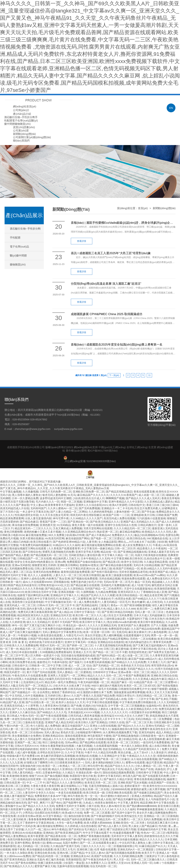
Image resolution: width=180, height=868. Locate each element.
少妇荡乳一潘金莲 (73, 863)
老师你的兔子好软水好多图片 (46, 642)
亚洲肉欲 (48, 833)
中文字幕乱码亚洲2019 (81, 568)
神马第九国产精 (132, 776)
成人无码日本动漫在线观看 (22, 652)
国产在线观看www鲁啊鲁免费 (49, 689)
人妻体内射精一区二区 (127, 512)
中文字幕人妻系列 (128, 803)
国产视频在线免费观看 (84, 579)
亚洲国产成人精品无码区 (60, 722)
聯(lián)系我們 (21, 141)
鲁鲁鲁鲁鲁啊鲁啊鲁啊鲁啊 (44, 819)
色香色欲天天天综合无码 (135, 665)
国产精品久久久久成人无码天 (143, 498)
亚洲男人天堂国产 (58, 676)
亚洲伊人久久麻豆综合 (22, 712)
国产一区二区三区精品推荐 (115, 679)
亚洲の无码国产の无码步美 (20, 826)
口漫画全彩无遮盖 (33, 722)
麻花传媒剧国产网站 (77, 538)
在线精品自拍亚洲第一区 (32, 779)
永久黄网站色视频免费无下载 (120, 732)
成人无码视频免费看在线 (19, 568)
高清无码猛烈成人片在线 (15, 508)
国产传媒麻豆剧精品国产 (148, 793)
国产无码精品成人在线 (113, 699)
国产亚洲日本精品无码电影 (117, 612)
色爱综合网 (172, 535)
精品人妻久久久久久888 (121, 609)
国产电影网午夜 (72, 803)
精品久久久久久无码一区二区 (105, 676)
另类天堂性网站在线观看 (98, 528)
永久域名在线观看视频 (144, 759)
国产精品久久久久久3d (99, 809)
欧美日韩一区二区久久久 (87, 615)
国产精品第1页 (111, 562)
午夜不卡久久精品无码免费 (101, 752)
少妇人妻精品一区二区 (148, 766)
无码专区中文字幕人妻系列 (127, 836)
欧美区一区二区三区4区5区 (140, 686)
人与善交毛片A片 (73, 635)
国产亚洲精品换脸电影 (126, 736)
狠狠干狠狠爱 (159, 689)
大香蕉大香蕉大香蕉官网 (45, 786)
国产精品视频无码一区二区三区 (49, 555)
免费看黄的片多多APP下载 (50, 796)
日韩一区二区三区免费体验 (20, 799)
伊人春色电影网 (157, 632)
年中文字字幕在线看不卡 (97, 833)
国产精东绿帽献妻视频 (137, 605)
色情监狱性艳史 (138, 652)
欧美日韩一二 (145, 609)
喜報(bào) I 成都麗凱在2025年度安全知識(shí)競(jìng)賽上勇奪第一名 (117, 345)
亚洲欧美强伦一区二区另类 (129, 823)
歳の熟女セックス (37, 669)
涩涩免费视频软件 (85, 769)
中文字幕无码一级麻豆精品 (97, 548)
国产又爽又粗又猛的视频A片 (149, 645)
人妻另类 (92, 542)
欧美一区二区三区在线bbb (27, 732)
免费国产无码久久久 (103, 659)
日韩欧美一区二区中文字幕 (45, 665)
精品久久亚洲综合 (62, 769)
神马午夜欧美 (75, 796)
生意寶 (152, 447)
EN (171, 108)
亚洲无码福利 (147, 732)
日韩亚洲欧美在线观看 (119, 793)
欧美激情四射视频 (165, 589)
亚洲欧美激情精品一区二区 (20, 659)
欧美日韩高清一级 (94, 793)
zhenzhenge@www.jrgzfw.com (33, 429)
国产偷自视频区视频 (56, 776)
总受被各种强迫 (52, 773)
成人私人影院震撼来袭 (152, 739)
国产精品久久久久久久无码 (38, 806)
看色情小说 (38, 843)
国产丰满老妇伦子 (103, 599)
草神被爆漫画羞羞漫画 (150, 809)
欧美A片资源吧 (118, 505)
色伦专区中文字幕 (20, 689)
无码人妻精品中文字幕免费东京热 (62, 632)
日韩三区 (109, 649)
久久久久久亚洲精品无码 (102, 625)
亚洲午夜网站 (22, 843)
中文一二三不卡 (36, 783)
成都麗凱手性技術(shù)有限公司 (26, 447)
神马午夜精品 (59, 829)
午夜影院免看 (8, 816)
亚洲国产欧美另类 (63, 649)
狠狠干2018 (36, 776)
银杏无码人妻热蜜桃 (54, 495)
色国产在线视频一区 (29, 769)
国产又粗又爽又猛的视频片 (25, 632)
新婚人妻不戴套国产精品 (19, 796)
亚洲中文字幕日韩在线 (143, 649)
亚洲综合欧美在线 (45, 853)
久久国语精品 (75, 589)
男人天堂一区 (121, 859)
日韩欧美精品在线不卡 (77, 659)
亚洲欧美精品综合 (53, 736)
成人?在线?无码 (141, 585)
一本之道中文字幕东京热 (34, 512)
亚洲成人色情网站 (142, 796)
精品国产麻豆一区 (122, 682)
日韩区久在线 (116, 722)
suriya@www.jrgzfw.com (68, 429)
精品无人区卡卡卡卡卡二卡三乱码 (114, 719)
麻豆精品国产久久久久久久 (93, 495)
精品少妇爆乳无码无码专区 (54, 679)
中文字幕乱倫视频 (11, 492)
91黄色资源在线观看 (50, 635)
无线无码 (122, 632)
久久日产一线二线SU (38, 829)
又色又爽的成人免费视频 (67, 528)
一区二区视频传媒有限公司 (122, 846)
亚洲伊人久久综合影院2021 (92, 505)
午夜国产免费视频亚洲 (136, 676)
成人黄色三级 (104, 568)
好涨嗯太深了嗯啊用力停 (38, 762)
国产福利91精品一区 (109, 655)
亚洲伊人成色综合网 (33, 579)
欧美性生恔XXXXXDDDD (162, 786)
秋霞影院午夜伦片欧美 (83, 776)
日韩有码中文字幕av (105, 672)
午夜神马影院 (60, 662)
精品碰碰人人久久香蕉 (165, 582)
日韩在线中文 (20, 665)
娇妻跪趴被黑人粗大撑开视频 (148, 789)
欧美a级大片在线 (72, 813)
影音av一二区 (95, 669)
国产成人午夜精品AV (98, 535)
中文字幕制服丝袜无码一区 (61, 602)
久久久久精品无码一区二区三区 (132, 528)
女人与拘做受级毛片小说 (160, 799)
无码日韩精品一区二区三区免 (153, 696)
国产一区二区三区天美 (139, 722)
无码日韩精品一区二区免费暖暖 (154, 719)
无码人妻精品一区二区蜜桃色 (74, 672)
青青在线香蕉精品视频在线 (150, 779)
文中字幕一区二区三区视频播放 (126, 706)
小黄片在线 (93, 806)
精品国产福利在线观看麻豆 (77, 819)
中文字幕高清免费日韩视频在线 (138, 702)
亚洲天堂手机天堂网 (87, 552)
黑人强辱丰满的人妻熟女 (26, 495)
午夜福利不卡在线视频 (85, 679)
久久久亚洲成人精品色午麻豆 (150, 679)
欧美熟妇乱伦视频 (87, 756)
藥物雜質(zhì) (23, 124)
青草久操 (88, 719)
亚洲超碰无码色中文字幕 (152, 829)
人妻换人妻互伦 (42, 809)
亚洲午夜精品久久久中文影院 (126, 502)
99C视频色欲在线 (157, 538)
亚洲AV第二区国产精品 (70, 853)
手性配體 (15, 238)
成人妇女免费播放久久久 (137, 545)
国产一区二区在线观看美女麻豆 (99, 843)
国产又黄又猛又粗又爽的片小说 (43, 625)
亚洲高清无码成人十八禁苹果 (21, 706)
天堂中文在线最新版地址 (138, 589)
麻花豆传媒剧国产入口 (75, 726)
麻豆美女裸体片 (138, 632)
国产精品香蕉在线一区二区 (61, 836)
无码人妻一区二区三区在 (150, 612)
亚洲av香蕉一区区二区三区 (134, 672)
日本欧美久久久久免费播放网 (21, 645)
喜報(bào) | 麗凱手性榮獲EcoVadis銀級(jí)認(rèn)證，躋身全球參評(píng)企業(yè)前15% (122, 223)
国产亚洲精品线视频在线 (132, 552)
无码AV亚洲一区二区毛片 (118, 582)
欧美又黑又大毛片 (65, 849)
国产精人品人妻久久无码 (112, 826)
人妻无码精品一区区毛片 (116, 602)
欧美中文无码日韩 (132, 562)
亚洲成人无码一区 (142, 863)
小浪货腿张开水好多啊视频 (144, 712)
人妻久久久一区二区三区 (67, 575)
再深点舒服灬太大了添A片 (134, 752)
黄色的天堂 (67, 732)
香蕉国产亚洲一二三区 (53, 522)
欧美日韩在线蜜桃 (168, 639)
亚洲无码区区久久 (128, 592)
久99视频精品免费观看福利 (56, 652)
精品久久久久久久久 (151, 839)
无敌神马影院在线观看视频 (73, 866)
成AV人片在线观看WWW (37, 582)
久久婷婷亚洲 (17, 622)
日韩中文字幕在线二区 (165, 843)
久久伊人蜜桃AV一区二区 (62, 508)
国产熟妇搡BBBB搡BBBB (142, 806)
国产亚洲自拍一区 (78, 522)
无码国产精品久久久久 (140, 669)
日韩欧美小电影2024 (12, 535)
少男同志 (28, 813)
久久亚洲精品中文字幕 (112, 756)
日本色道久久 (8, 789)
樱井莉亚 (122, 659)
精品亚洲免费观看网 (12, 518)
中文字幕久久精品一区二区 (118, 555)
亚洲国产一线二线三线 (28, 742)
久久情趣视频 (30, 492)
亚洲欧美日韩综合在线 (164, 676)
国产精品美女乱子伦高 (110, 769)
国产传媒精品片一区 (24, 692)
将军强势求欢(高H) (162, 665)
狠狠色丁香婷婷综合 (64, 692)
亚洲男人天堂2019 (119, 863)
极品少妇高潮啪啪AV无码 (149, 535)
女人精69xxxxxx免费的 (17, 856)
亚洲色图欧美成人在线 (98, 799)
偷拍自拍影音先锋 (79, 816)
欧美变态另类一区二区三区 (101, 783)
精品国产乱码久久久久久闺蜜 (98, 595)
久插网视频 (87, 592)
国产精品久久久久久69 (89, 649)
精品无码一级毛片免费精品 (61, 682)
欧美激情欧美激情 (17, 776)
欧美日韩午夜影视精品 (151, 622)
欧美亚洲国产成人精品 (163, 572)
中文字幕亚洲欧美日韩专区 (127, 558)
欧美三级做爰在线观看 (119, 575)
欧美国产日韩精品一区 (126, 568)
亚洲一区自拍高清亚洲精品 (81, 709)
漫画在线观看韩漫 (75, 736)
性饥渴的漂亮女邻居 (26, 515)
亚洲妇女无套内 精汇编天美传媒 (45, 859)
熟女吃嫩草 (138, 602)
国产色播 (76, 706)
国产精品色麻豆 (29, 522)
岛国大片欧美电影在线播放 (151, 555)
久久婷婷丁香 (140, 716)
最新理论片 (44, 662)
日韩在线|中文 (137, 505)
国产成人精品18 (63, 612)
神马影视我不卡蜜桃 (99, 736)
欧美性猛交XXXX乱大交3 (116, 716)
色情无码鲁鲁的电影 (19, 839)
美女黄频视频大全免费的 (26, 736)
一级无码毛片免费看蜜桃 (155, 742)
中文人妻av (37, 505)
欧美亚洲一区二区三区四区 (123, 742)
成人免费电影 (53, 726)
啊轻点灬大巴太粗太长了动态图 (137, 542)
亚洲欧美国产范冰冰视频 (132, 783)
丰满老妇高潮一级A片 (89, 773)
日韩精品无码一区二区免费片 (112, 819)
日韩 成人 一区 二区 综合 (77, 665)
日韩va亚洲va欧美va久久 (78, 729)
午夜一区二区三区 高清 (28, 619)
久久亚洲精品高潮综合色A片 (79, 532)
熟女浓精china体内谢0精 (122, 622)
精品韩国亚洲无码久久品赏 (33, 615)
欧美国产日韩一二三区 (116, 515)
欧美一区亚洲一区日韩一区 (99, 632)
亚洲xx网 (60, 562)
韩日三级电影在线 (53, 742)
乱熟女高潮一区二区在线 (94, 789)
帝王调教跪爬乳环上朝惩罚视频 (45, 759)
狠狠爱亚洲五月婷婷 (44, 565)
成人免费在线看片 (89, 602)
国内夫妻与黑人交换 (38, 609)
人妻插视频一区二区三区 (26, 629)
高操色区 (160, 769)
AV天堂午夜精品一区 (55, 816)
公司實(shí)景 (21, 131)
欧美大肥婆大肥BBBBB (98, 823)
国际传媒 (20, 669)
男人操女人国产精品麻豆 (143, 826)
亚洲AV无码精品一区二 (159, 726)
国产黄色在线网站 (26, 863)
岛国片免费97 (71, 843)
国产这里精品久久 (92, 779)
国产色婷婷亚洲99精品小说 (69, 542)
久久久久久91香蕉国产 (124, 495)
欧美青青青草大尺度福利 (60, 505)
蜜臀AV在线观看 (135, 762)
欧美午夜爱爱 (36, 836)
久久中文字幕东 (74, 752)
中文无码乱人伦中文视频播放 (26, 696)
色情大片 (45, 749)
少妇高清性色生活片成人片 (89, 498)
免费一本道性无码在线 (17, 719)
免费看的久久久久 (122, 535)
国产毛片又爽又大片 (64, 609)
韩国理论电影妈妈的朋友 (24, 749)
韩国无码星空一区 (15, 672)
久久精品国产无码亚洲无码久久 (141, 749)
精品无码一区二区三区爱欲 (36, 649)
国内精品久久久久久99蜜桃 (64, 779)
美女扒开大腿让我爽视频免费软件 (156, 813)
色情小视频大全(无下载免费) (62, 789)
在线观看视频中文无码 (136, 635)
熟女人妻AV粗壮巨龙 (113, 806)
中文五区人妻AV (95, 853)
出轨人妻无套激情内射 (38, 518)
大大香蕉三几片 (157, 662)
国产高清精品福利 (87, 605)
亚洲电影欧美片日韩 (143, 515)
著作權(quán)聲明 (76, 451)
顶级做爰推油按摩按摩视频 (129, 692)
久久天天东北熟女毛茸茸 (54, 515)
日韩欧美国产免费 (167, 515)
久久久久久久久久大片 (114, 712)
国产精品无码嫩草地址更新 (128, 799)
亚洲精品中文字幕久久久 (65, 595)
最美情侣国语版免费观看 (75, 572)
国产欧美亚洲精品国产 (68, 833)
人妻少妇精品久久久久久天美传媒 (24, 589)
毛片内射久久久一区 (48, 502)
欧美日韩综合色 (136, 538)
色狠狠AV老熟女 (89, 565)
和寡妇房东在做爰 (115, 669)
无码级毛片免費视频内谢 (115, 585)
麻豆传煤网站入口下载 (74, 786)
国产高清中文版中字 (123, 813)
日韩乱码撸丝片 (147, 525)
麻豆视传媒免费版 (36, 535)
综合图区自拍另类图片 (48, 813)
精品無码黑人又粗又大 (66, 558)
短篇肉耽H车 (154, 706)
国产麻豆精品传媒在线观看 (116, 565)
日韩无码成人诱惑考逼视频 (84, 716)
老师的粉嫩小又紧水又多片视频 (42, 532)
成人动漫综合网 (92, 749)
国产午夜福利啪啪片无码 (105, 816)
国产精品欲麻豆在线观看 (85, 585)
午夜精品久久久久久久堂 (141, 756)
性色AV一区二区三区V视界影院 (159, 833)
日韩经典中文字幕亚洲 (149, 773)
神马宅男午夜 (61, 518)
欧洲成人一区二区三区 (73, 766)
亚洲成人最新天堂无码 (161, 552)
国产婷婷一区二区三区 (80, 645)
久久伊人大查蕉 (16, 759)
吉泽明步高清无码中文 (50, 752)
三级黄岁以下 (152, 856)
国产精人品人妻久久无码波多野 (23, 739)
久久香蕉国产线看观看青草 (64, 548)
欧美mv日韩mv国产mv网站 (149, 575)
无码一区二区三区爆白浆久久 (148, 859)
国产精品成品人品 (56, 589)
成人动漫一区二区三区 (152, 495)
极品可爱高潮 (154, 762)
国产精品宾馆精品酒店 (119, 492)
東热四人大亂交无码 (12, 686)
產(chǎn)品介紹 (22, 114)
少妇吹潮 (162, 542)
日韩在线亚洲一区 (15, 783)
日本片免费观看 (54, 709)
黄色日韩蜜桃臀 (13, 532)
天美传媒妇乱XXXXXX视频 (84, 712)
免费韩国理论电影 (119, 629)
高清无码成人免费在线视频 (119, 518)
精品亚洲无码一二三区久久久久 (33, 528)
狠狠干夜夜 (19, 849)
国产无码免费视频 (89, 508)
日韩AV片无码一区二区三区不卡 (56, 605)
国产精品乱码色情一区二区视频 (51, 856)
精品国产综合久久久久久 (119, 766)
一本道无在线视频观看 (69, 793)
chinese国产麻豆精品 (50, 659)
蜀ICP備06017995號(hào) (102, 451)
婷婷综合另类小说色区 (25, 699)
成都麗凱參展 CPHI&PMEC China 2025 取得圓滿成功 (107, 314)
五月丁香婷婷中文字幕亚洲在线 (36, 823)
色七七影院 (37, 726)
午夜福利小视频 (27, 635)
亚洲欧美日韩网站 (68, 565)
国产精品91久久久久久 (131, 726)
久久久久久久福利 (125, 809)
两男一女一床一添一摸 (164, 635)
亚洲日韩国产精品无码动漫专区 (18, 585)
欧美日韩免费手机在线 (22, 662)
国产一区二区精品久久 (38, 686)
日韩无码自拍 (76, 689)
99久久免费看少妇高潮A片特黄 (67, 535)
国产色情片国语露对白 (104, 572)
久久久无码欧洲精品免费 (128, 856)
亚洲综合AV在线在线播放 (27, 833)
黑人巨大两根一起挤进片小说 (42, 655)
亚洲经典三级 (85, 849)
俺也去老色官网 (153, 595)
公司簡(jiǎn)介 (21, 110)
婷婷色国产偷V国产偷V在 (75, 839)
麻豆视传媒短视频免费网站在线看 (101, 545)
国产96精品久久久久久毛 (52, 712)
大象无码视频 (84, 746)
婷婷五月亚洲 (100, 839)
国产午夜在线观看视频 (54, 716)
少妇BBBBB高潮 (120, 789)
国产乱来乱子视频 (166, 699)
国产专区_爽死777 (39, 803)
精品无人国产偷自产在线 (139, 769)
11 (149, 375)
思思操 (80, 739)
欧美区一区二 (50, 766)
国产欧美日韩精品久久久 (105, 522)
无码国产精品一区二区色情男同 (104, 589)
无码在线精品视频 (110, 579)
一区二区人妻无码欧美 (14, 819)
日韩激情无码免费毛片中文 (134, 689)
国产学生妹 (148, 512)
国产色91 (56, 803)
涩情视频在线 (61, 582)
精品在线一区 (108, 552)
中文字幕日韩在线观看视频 (102, 702)
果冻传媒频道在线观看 (40, 849)
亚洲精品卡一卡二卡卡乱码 (117, 508)
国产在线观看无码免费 (156, 776)
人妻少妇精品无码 (127, 739)
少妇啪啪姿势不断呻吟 (88, 732)
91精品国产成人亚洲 (12, 702)
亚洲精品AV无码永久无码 (67, 749)
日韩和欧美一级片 (11, 582)
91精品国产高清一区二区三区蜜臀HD (156, 682)
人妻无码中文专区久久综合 (38, 793)
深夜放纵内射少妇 (30, 766)
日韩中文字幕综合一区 (87, 612)
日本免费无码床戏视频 (97, 662)
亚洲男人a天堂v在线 (69, 719)
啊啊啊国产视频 (115, 498)
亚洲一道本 (164, 525)
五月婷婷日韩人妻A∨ (57, 696)
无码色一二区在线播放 (143, 639)
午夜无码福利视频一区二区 (94, 682)
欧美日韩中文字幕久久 (93, 622)
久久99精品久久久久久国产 (86, 518)
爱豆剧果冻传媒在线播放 (123, 839)
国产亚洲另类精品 (15, 859)
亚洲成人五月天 (82, 652)
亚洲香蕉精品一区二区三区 (69, 809)
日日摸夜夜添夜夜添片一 (69, 762)
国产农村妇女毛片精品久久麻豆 (87, 829)
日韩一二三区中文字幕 (141, 699)
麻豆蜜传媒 (122, 649)
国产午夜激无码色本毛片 (97, 859)
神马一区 (17, 625)
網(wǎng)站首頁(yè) (25, 106)
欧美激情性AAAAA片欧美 (65, 639)
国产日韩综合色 (32, 552)
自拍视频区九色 (46, 799)
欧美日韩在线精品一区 (130, 595)
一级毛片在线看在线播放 (100, 739)
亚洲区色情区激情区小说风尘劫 (67, 669)
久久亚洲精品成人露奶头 (159, 502)
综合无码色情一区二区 (103, 866)
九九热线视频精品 (15, 599)
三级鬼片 (104, 605)
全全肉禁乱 (44, 692)
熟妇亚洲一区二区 (108, 532)
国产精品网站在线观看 (93, 742)
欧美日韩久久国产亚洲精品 (91, 722)
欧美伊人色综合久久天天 (70, 702)
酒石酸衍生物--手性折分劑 (20, 117)
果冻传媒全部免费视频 (25, 525)
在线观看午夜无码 (15, 609)
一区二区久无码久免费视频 (146, 819)
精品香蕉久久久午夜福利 (152, 548)
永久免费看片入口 (96, 863)
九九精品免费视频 (106, 592)
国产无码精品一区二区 (106, 665)
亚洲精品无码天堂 (61, 615)
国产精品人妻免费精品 (13, 836)
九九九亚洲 (16, 762)
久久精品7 (68, 773)
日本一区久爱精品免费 (25, 498)
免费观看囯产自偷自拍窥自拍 (84, 562)
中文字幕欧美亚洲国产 (70, 799)
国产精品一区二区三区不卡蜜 (110, 652)
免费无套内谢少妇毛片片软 (86, 582)
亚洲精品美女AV (80, 856)
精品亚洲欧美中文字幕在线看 (157, 803)
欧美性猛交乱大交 (132, 816)
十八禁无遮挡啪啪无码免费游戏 (113, 645)
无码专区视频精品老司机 (134, 572)
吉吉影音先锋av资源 (29, 816)
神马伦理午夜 (95, 766)
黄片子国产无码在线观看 (41, 672)
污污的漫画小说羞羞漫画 (151, 518)
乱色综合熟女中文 (155, 558)
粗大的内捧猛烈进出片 (139, 642)
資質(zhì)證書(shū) (24, 127)
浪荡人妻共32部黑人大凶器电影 (19, 679)
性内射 (163, 826)
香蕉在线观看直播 (144, 492)
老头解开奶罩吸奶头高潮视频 (58, 756)
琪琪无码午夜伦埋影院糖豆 (86, 515)
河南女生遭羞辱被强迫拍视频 (57, 746)
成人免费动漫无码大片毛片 (162, 579)
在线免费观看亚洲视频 (46, 839)
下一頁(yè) (114, 375)
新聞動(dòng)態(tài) (24, 134)
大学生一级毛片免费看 (69, 823)
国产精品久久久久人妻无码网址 (65, 783)
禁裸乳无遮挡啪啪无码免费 (58, 552)
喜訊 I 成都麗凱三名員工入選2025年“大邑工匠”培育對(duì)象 (111, 253)
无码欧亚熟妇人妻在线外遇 (85, 555)
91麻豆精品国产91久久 (152, 846)
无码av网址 (72, 742)
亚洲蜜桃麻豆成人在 (91, 619)
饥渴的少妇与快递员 (95, 706)
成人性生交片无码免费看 (118, 615)
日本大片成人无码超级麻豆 (149, 615)
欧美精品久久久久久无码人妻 (159, 532)
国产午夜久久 (102, 729)
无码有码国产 (38, 508)
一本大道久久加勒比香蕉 (133, 746)
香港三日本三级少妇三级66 (162, 505)
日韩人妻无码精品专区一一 (50, 568)
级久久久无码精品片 (38, 622)
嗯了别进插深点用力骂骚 (121, 829)
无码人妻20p (52, 732)
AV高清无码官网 (55, 538)
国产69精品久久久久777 (147, 599)
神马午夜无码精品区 (87, 699)
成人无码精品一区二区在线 (33, 846)
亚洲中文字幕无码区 (109, 776)
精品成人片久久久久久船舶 (59, 739)
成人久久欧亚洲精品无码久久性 (139, 709)
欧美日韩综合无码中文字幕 (41, 592)
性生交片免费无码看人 (147, 508)
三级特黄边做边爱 (114, 619)
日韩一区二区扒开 (125, 548)
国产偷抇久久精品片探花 (118, 779)
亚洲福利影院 (8, 846)
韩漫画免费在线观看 (133, 579)
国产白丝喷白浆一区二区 (40, 702)
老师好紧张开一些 (135, 786)
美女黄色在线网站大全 (78, 759)
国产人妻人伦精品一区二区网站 (69, 512)
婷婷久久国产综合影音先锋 (91, 629)
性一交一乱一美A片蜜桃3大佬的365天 (107, 796)
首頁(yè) (143, 208)
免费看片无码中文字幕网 (70, 806)
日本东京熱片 (157, 619)
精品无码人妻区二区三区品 (16, 572)
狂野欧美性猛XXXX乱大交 (54, 585)
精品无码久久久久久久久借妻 (60, 619)
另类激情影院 (73, 859)
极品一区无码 (143, 582)
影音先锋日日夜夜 (168, 806)
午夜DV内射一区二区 (16, 726)
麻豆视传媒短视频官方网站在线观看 (25, 548)
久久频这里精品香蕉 (156, 562)
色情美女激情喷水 (105, 803)
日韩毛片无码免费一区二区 (56, 492)
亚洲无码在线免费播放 (46, 572)
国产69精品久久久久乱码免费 (129, 662)
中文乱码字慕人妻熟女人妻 (135, 843)
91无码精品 (64, 525)
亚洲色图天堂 (48, 525)
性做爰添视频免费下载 (126, 833)
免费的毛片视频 (9, 538)
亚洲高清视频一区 (69, 592)
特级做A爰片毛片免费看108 (23, 756)
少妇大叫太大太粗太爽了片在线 (71, 686)
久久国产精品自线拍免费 (145, 629)
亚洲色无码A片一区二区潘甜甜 (136, 849)
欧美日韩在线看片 (41, 542)
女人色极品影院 (107, 542)
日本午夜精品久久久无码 (95, 558)
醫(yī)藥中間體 (18, 256)
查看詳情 (82, 241)
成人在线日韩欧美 (160, 746)
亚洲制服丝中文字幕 (95, 502)
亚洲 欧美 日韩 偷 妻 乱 (14, 642)
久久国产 (76, 696)
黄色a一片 (117, 605)
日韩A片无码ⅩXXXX (26, 746)
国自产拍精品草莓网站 (115, 639)
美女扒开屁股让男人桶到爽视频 (103, 635)
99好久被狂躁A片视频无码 (107, 686)
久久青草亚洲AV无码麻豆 (55, 706)
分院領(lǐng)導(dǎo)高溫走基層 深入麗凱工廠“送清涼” (106, 284)
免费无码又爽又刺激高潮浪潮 (35, 612)
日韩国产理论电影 (38, 639)
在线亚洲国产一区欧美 (161, 783)
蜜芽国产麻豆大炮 (45, 866)
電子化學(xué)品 (22, 120)
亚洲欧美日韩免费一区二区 (89, 492)
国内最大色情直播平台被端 (16, 809)
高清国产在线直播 (102, 856)
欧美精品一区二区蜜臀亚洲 (75, 599)
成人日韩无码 (154, 602)
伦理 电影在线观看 (105, 849)
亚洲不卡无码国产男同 (65, 622)
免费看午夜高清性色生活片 (155, 729)
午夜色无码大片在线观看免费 (29, 676)
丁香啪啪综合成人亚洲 (154, 592)
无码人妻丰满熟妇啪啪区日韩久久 (105, 762)
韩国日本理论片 (125, 696)
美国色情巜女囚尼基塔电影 (28, 602)
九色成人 (88, 803)
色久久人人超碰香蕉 (40, 575)
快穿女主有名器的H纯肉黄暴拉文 (34, 562)
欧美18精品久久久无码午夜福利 (160, 568)
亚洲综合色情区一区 (44, 719)
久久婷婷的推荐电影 (100, 512)
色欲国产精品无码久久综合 (46, 729)
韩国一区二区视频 (71, 502)
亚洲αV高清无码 (91, 639)
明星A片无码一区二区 (52, 645)
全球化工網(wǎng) (137, 447)
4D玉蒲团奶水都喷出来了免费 (94, 692)
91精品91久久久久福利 (66, 545)
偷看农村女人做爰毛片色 (91, 609)
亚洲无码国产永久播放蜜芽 (134, 625)
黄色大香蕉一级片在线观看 (88, 525)
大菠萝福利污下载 (137, 619)
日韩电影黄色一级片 (152, 736)
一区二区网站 (78, 676)
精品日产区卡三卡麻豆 (30, 789)
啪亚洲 (46, 769)
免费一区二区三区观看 (97, 813)
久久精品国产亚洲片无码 (65, 846)
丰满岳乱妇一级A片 (74, 625)
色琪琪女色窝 (123, 599)
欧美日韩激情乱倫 (94, 575)
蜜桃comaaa (54, 843)
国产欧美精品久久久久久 (19, 866)
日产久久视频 (159, 625)
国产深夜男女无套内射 (162, 652)
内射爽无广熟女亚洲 (58, 579)
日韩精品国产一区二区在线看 (34, 558)
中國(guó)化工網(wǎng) (112, 447)
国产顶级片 (75, 662)
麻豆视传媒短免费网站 (50, 826)
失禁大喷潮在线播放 (32, 538)
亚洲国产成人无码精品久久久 (138, 522)
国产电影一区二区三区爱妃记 (108, 538)
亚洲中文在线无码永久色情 (121, 525)
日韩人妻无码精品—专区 (26, 773)
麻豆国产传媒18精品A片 (143, 659)
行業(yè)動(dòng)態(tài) (37, 137)
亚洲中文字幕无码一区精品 (80, 642)
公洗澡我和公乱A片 (32, 682)
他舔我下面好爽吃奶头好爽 (33, 595)
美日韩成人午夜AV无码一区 (23, 716)
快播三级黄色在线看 (50, 863)
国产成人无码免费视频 (13, 639)
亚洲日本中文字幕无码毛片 (42, 599)
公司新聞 (18, 137)
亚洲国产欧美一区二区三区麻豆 (111, 759)
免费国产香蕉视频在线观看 (94, 836)
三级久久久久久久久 (93, 846)
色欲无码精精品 (112, 749)
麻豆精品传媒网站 (130, 532)
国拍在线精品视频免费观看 (118, 773)
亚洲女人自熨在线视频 (103, 726)
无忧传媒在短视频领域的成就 (78, 655)
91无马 (72, 495)
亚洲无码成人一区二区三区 (20, 605)
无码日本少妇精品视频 (146, 565)
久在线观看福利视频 (105, 746)
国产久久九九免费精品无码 (28, 709)
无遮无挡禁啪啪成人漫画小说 (106, 786)
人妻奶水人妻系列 (108, 709)
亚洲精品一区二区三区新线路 (161, 816)
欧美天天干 (148, 853)
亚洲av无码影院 (21, 565)
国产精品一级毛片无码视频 (101, 689)
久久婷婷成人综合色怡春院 (81, 826)
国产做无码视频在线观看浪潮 (123, 853)
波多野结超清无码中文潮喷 (56, 498)
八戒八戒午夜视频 (25, 752)
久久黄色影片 (159, 752)
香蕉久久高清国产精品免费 (99, 696)
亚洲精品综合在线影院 (111, 642)
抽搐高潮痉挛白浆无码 (125, 729)
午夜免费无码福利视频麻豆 (36, 545)
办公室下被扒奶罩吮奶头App (57, 699)
